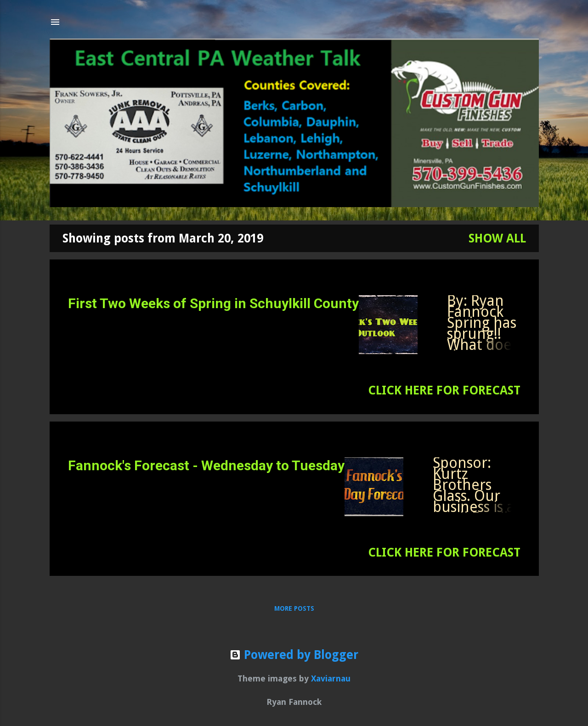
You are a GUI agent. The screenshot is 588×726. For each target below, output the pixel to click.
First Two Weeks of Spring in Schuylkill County (213, 303)
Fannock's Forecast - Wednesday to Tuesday (206, 465)
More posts (294, 608)
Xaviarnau (331, 678)
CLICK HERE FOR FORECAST (444, 390)
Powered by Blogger (294, 655)
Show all (497, 238)
